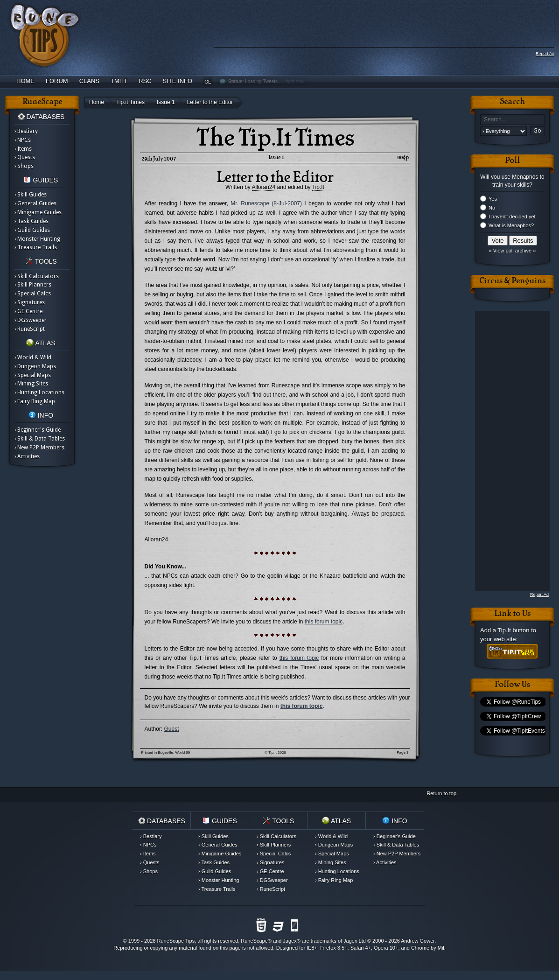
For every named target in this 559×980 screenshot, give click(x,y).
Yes (493, 199)
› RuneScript (30, 329)
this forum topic (324, 622)
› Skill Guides (31, 195)
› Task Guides (31, 221)
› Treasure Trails (36, 247)
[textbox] (512, 120)
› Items (23, 149)
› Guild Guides (32, 230)
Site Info (178, 81)
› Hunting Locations (39, 392)
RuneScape (254, 941)
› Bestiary (26, 131)
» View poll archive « (513, 251)
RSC (145, 81)
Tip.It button (513, 630)
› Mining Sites (31, 384)
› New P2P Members (39, 448)
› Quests (25, 157)
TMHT (119, 81)
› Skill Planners (33, 285)
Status (235, 81)
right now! (296, 81)
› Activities (27, 456)
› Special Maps (33, 375)
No (492, 208)
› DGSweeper (31, 320)
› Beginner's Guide (38, 430)
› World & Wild (33, 357)
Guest (172, 729)
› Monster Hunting (37, 239)
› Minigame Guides (38, 212)
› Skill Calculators (37, 276)
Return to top (441, 793)
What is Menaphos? (511, 225)
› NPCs (23, 140)
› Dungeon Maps (35, 366)
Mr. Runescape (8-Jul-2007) (266, 203)
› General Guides (35, 203)
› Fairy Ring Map (35, 401)
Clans (89, 81)
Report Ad (545, 54)
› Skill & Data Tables (40, 439)
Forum (57, 81)
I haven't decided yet (512, 217)
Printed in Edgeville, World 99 (166, 752)
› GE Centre (28, 311)
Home (25, 81)
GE (208, 82)
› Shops (24, 166)
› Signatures (30, 302)
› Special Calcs (33, 294)
